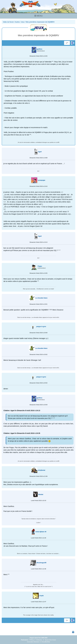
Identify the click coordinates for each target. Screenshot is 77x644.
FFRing (32, 640)
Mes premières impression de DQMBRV (40, 22)
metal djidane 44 (41, 532)
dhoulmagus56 (41, 563)
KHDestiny (39, 640)
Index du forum (8, 22)
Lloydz (41, 596)
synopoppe (42, 180)
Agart (40, 152)
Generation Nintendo (33, 642)
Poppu (40, 266)
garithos (40, 49)
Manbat (41, 494)
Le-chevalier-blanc (41, 298)
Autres (17, 22)
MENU (38, 16)
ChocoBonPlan (46, 642)
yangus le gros (41, 327)
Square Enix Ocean (50, 640)
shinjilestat (42, 470)
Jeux (23, 22)
